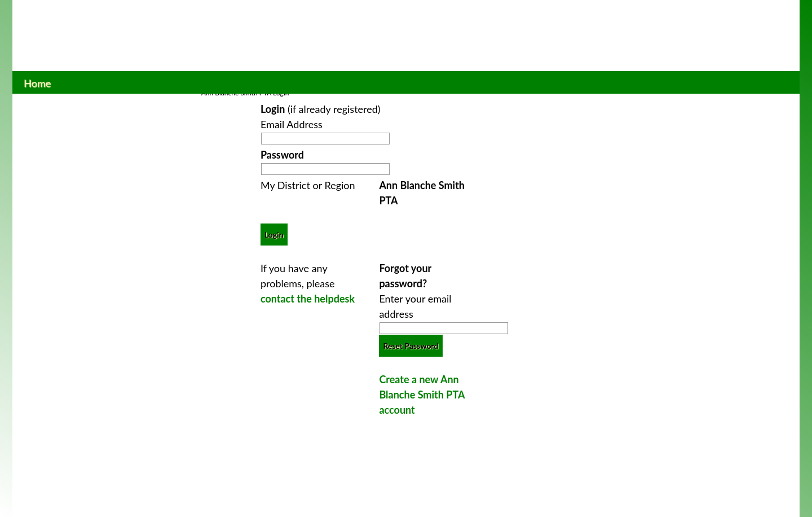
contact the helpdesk (308, 299)
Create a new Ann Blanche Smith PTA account (422, 395)
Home (37, 82)
